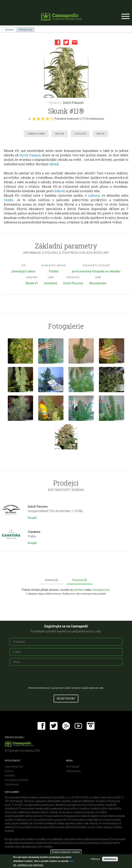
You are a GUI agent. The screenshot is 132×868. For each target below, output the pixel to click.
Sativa (100, 134)
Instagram (91, 726)
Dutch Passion (73, 103)
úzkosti (60, 191)
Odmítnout (110, 859)
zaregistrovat (101, 590)
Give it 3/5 (43, 119)
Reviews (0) (26, 30)
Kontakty (10, 775)
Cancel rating (29, 119)
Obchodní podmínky (17, 780)
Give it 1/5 (34, 119)
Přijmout (95, 859)
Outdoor (80, 134)
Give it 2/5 (38, 119)
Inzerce (9, 771)
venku (9, 200)
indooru (94, 195)
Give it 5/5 (52, 119)
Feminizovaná (36, 134)
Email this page (75, 42)
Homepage (73, 767)
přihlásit (79, 590)
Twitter (66, 42)
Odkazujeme (73, 771)
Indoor (60, 134)
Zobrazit (11, 30)
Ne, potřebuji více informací (28, 865)
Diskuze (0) (52, 580)
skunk (54, 164)
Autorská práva (14, 767)
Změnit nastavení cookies (66, 852)
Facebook (58, 42)
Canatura (34, 532)
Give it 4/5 (47, 119)
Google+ (66, 726)
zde (71, 861)
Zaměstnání (12, 784)
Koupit (32, 518)
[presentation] (66, 678)
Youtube (78, 726)
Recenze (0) (80, 580)
